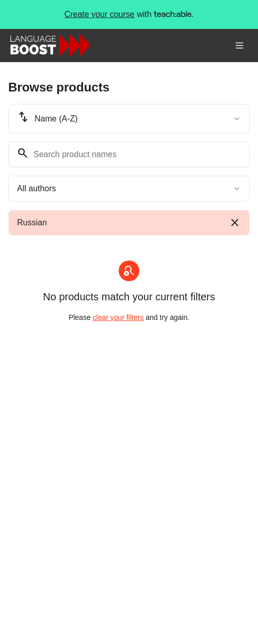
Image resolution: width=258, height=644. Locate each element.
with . (129, 14)
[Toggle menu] (239, 45)
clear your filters (118, 317)
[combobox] (129, 119)
